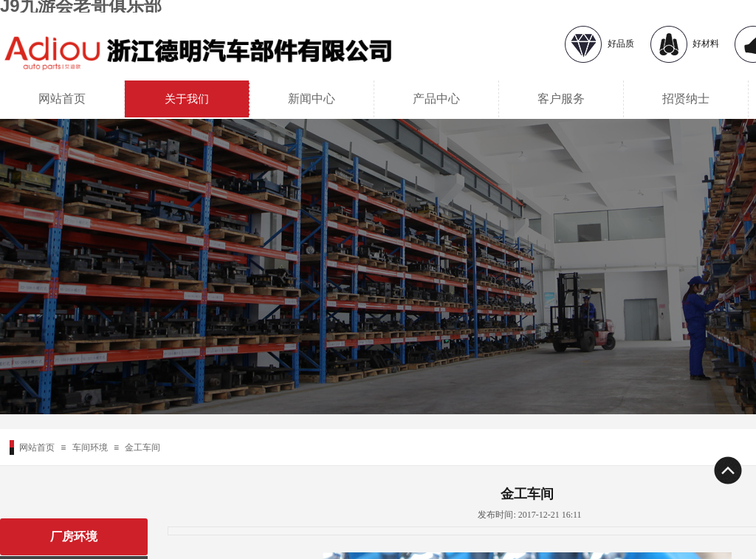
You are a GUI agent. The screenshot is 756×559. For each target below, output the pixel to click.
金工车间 (142, 447)
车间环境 (90, 447)
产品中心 (436, 99)
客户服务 (561, 99)
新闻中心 (312, 99)
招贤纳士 (686, 99)
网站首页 (62, 99)
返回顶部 (727, 470)
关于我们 (187, 99)
